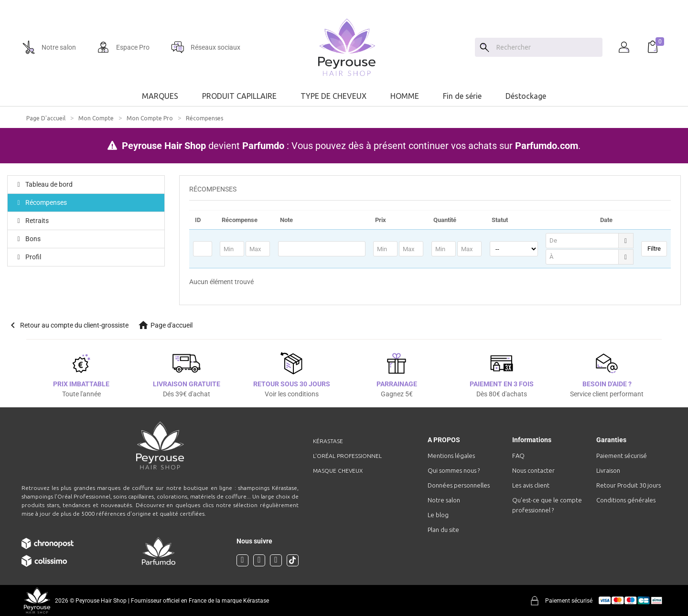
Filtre (654, 249)
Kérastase (328, 441)
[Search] (484, 47)
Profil (28, 257)
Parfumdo (263, 146)
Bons (28, 239)
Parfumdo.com (547, 146)
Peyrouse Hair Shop (164, 146)
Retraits (32, 221)
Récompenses (41, 202)
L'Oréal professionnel (347, 456)
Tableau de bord (44, 184)
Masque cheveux (338, 471)
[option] (344, 4)
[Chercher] (547, 47)
